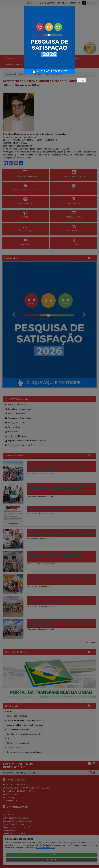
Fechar (82, 80)
